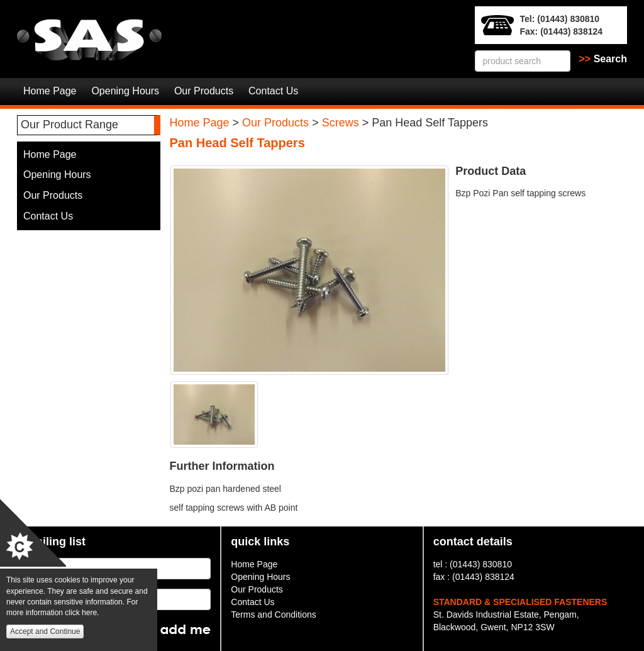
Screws (341, 123)
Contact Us (273, 91)
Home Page (50, 91)
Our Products (204, 91)
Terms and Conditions (273, 615)
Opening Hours (125, 91)
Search (603, 59)
